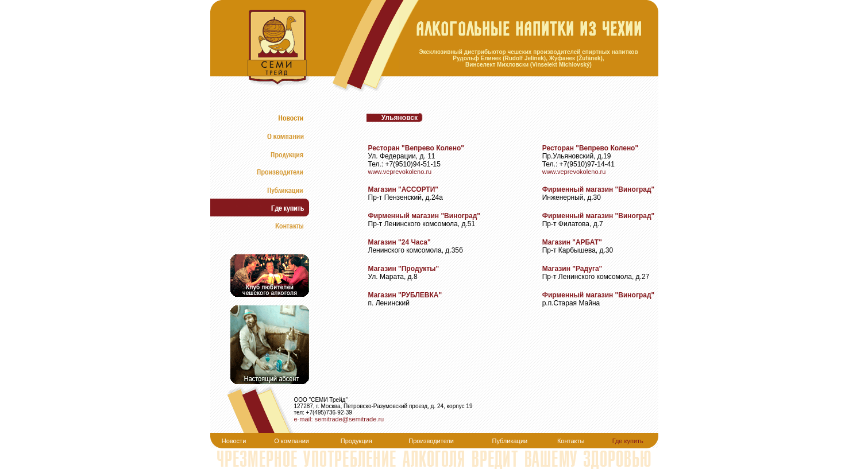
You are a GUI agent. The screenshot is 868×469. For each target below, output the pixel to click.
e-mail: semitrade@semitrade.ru (339, 419)
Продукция (356, 441)
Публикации (510, 441)
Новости (234, 441)
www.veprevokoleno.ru (400, 172)
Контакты (571, 441)
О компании (292, 441)
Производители (431, 441)
